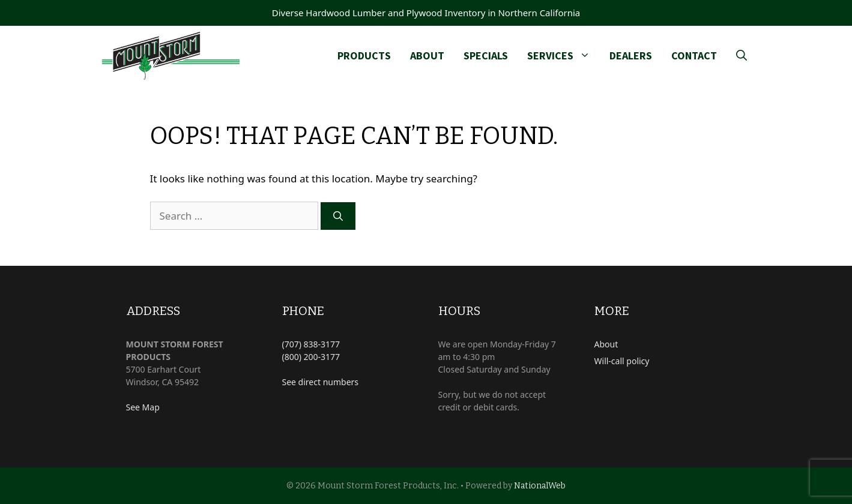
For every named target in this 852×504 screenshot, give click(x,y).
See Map (143, 407)
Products (364, 55)
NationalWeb (540, 486)
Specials (486, 55)
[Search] (338, 216)
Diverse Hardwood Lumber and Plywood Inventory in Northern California (426, 13)
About (427, 55)
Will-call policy (622, 361)
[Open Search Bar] (742, 56)
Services (563, 56)
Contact (694, 55)
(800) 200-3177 (311, 357)
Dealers (631, 55)
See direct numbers (321, 382)
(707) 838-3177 (311, 344)
